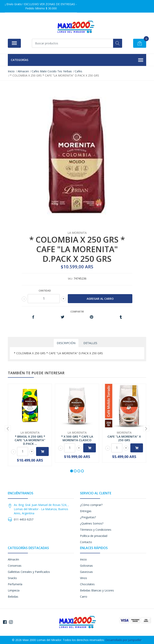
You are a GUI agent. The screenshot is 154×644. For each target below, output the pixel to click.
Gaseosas (86, 572)
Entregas (86, 511)
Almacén (13, 559)
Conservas (15, 566)
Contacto (86, 542)
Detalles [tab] (90, 343)
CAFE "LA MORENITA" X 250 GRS (124, 438)
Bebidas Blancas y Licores (97, 590)
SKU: (70, 279)
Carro (84, 597)
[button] (72, 471)
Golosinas (86, 566)
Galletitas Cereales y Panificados (29, 572)
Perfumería (15, 584)
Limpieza (14, 590)
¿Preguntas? (88, 517)
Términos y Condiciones (96, 530)
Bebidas (13, 597)
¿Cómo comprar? (91, 505)
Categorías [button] (77, 60)
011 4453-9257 (24, 519)
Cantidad (45, 291)
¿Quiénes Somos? (92, 523)
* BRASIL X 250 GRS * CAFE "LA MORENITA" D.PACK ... (30, 440)
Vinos (84, 578)
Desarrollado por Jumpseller (123, 640)
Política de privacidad (94, 536)
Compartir (77, 312)
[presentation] (8, 428)
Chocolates (87, 584)
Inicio (83, 559)
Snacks (12, 578)
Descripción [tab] (66, 343)
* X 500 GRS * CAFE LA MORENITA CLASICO (77, 438)
